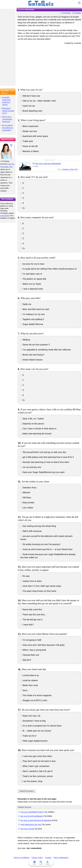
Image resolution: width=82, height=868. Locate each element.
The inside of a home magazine (36, 695)
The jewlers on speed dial (33, 279)
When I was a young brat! (33, 650)
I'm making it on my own (33, 314)
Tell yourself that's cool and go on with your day (43, 452)
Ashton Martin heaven (32, 360)
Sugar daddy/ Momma (32, 324)
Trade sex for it (28, 736)
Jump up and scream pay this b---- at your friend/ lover (47, 549)
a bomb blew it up (30, 675)
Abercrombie (27, 503)
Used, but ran (28, 106)
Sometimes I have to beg (33, 721)
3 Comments (66, 13)
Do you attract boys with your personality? (8, 128)
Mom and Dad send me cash (35, 309)
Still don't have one (30, 96)
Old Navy (26, 498)
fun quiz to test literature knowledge (36, 820)
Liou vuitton (27, 508)
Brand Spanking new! (31, 111)
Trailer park (27, 141)
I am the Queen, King (31, 781)
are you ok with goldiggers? (32, 816)
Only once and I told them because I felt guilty (42, 645)
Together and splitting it (32, 319)
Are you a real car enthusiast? (48, 163)
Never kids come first (31, 610)
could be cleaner (29, 680)
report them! (5, 216)
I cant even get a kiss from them (36, 756)
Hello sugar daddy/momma (34, 741)
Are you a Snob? (28, 829)
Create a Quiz (68, 169)
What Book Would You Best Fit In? (8, 111)
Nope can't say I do (30, 716)
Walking (25, 340)
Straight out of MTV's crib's (34, 700)
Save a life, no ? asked (32, 419)
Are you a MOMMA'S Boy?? (33, 812)
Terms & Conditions (21, 858)
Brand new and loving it (32, 355)
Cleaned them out (30, 655)
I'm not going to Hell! (31, 640)
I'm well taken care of (31, 274)
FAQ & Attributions (61, 858)
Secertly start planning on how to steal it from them (45, 462)
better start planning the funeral (36, 434)
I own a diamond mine (32, 289)
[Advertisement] (49, 66)
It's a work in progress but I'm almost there (41, 726)
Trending (47, 863)
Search (41, 863)
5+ (23, 208)
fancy (24, 690)
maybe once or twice (31, 581)
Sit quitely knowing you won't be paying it (40, 544)
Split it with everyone (31, 531)
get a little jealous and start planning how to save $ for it (47, 457)
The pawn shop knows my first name (38, 591)
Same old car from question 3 (35, 345)
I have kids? (27, 625)
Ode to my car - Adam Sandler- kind (38, 101)
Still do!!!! (26, 660)
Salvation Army (28, 488)
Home (35, 863)
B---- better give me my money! (36, 731)
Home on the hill (29, 146)
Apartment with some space (34, 136)
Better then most (29, 685)
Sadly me (26, 304)
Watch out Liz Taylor (31, 284)
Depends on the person (32, 424)
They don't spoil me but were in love (38, 761)
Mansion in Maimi (30, 151)
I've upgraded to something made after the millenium (46, 350)
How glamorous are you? (31, 824)
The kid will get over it (31, 620)
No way (25, 576)
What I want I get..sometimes (35, 766)
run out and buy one (31, 467)
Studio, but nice (29, 131)
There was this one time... (33, 615)
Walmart (25, 493)
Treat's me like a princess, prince (37, 776)
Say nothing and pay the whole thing (38, 526)
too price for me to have (32, 264)
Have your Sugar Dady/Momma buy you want (42, 472)
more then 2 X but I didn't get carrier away (41, 586)
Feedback (78, 13)
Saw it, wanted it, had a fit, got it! (36, 771)
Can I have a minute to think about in (38, 429)
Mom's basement (29, 126)
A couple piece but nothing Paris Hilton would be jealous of (48, 269)
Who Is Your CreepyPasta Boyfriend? (7, 119)
